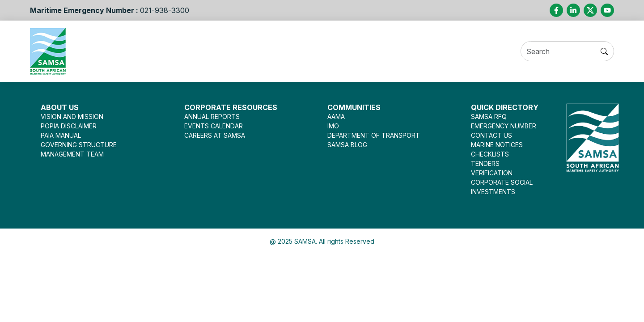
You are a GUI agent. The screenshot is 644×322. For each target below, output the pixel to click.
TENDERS (485, 163)
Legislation (320, 51)
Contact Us (503, 51)
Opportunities (441, 51)
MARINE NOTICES (497, 145)
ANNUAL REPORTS (212, 117)
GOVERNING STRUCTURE (79, 145)
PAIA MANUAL (61, 135)
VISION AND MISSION (72, 117)
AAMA (336, 117)
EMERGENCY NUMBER (504, 126)
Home (101, 51)
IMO (333, 126)
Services (189, 51)
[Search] (567, 52)
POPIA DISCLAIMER (69, 126)
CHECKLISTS (490, 154)
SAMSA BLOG (347, 145)
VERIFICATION (492, 173)
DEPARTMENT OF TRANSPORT (374, 135)
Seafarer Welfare (253, 51)
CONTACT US (491, 135)
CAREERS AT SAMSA (215, 135)
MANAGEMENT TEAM (72, 154)
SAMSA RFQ (489, 117)
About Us (139, 51)
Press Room (378, 51)
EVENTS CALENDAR (214, 126)
